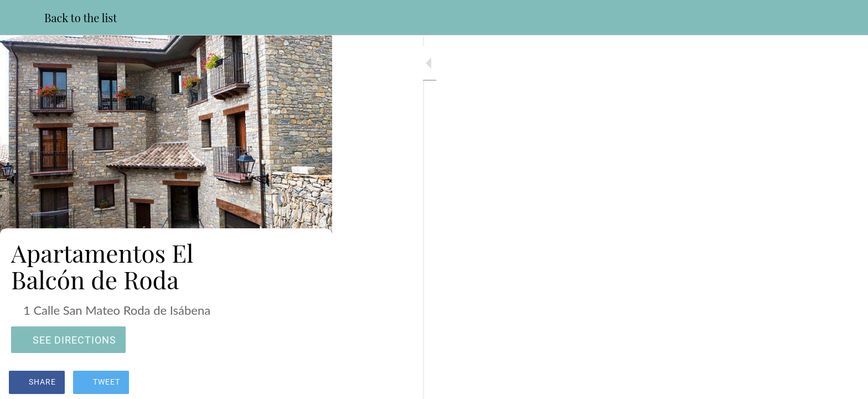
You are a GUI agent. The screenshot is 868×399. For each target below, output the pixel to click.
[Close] (22, 18)
